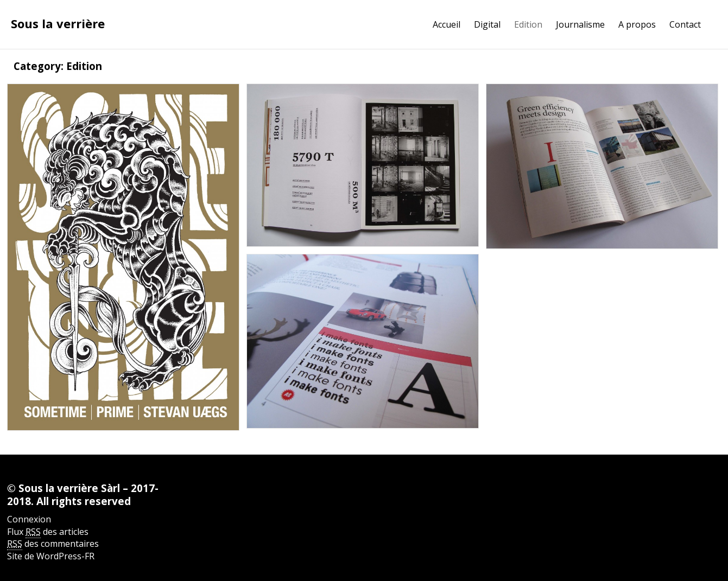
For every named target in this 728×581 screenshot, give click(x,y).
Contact (685, 24)
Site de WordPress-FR (51, 556)
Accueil (447, 24)
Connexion (29, 519)
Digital (487, 24)
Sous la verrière (58, 23)
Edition (528, 24)
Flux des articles (48, 532)
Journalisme (580, 24)
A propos (637, 24)
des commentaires (53, 544)
